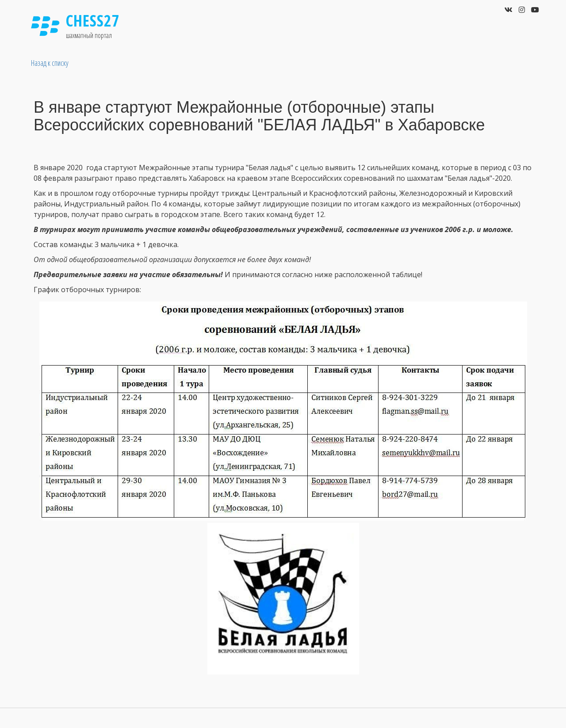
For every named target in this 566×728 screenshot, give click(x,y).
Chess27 (93, 21)
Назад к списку (50, 63)
